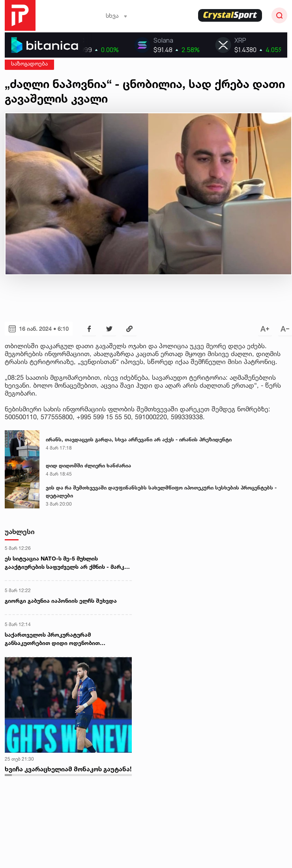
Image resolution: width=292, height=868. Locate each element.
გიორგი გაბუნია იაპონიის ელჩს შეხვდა (61, 601)
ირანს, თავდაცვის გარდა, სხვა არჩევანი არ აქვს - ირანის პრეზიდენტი (139, 439)
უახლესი (20, 531)
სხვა (117, 16)
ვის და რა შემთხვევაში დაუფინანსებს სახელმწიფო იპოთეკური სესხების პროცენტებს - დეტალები (161, 491)
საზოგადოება (29, 63)
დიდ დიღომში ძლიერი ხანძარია (88, 465)
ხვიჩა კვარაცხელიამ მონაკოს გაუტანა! (68, 769)
